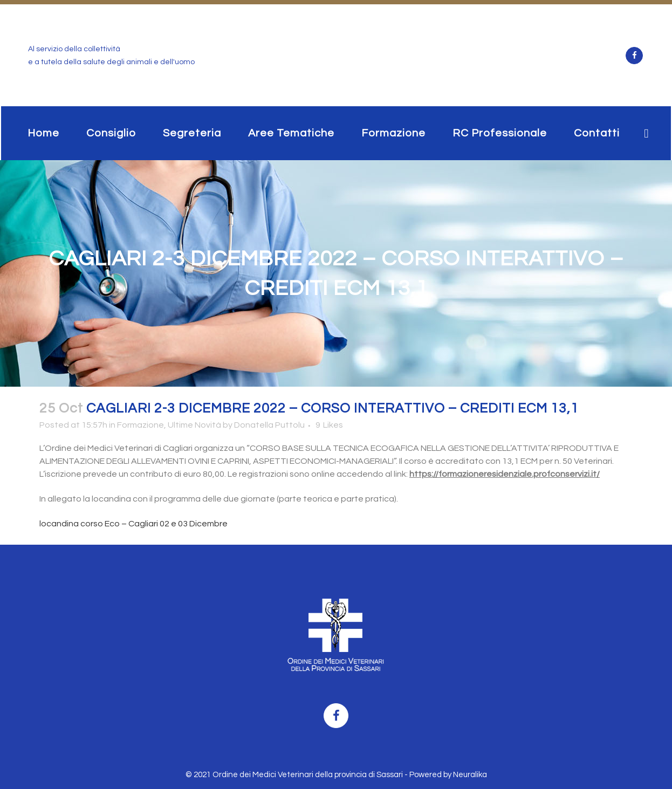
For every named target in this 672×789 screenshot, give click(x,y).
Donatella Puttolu (269, 425)
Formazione (140, 425)
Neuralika (470, 775)
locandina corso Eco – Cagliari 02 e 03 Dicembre (133, 524)
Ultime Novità (194, 425)
